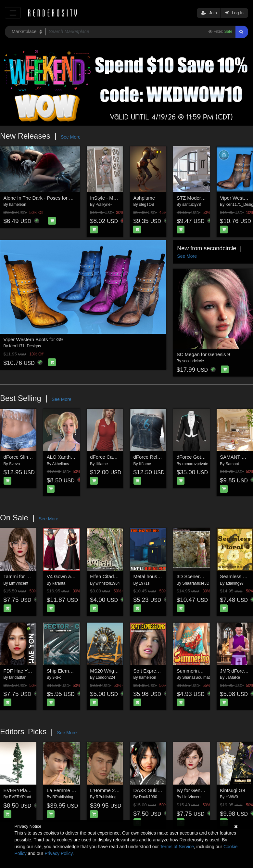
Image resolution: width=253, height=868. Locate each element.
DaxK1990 (148, 797)
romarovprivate (195, 464)
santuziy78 (191, 205)
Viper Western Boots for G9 (33, 339)
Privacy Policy (58, 853)
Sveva (14, 464)
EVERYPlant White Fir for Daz (36, 790)
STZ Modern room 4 (198, 198)
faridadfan (18, 677)
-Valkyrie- (104, 205)
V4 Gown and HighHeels (73, 576)
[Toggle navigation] (13, 13)
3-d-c (57, 677)
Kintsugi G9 (233, 790)
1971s (144, 583)
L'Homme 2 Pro (107, 790)
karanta (59, 583)
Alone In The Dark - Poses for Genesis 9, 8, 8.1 (55, 198)
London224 (106, 677)
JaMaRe (233, 677)
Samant (232, 464)
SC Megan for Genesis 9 (203, 354)
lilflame (102, 464)
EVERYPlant (20, 797)
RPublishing (63, 797)
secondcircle (193, 361)
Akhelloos (61, 464)
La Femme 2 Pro (65, 790)
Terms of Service (177, 847)
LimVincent (19, 583)
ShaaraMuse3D (196, 583)
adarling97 (235, 583)
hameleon (18, 205)
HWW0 (232, 797)
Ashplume (144, 198)
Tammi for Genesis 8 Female (35, 576)
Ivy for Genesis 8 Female (204, 790)
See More (71, 137)
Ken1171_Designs (25, 346)
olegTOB (147, 205)
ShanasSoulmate (197, 677)
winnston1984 (108, 583)
